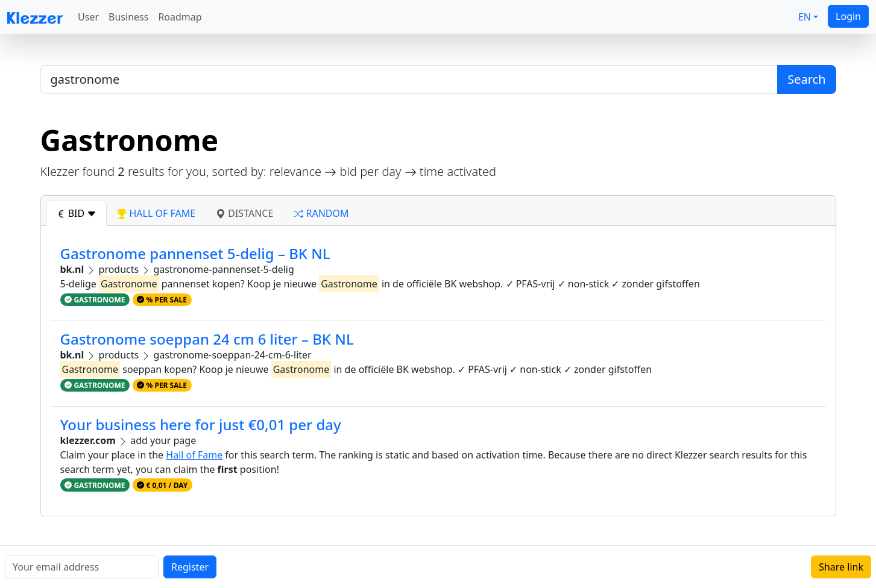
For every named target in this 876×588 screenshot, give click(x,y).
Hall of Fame (194, 455)
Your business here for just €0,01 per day (201, 424)
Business (128, 17)
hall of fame (156, 213)
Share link (841, 567)
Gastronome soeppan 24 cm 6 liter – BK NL (207, 339)
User (88, 17)
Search (806, 79)
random (321, 213)
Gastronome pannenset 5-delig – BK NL (195, 253)
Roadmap (180, 17)
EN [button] (805, 17)
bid (77, 213)
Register (190, 567)
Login (848, 16)
